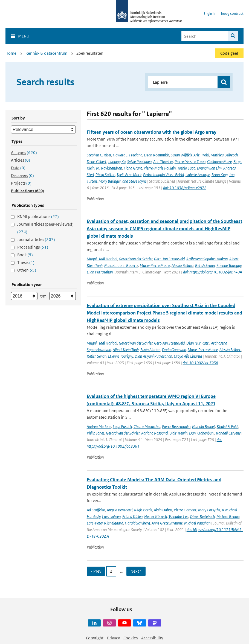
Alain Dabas (163, 510)
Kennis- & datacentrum (46, 53)
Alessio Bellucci (183, 265)
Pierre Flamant (185, 510)
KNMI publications (38, 216)
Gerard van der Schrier (136, 259)
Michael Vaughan (198, 523)
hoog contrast (232, 14)
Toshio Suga (186, 168)
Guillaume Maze (219, 161)
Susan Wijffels (181, 155)
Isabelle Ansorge (198, 175)
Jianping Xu (117, 161)
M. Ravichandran (109, 168)
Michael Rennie (228, 516)
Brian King (220, 175)
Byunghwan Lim (209, 168)
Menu (24, 36)
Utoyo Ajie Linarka (188, 356)
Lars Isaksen (111, 516)
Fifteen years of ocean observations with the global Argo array (152, 132)
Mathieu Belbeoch (224, 155)
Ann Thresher (163, 161)
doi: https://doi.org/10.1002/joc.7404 (212, 272)
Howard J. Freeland (128, 155)
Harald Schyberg (137, 523)
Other (27, 270)
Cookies (131, 638)
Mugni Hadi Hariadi (102, 259)
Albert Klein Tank (126, 350)
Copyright (95, 638)
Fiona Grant (133, 168)
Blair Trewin (178, 433)
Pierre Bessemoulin (176, 426)
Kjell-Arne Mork (129, 175)
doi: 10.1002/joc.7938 (200, 363)
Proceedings (33, 247)
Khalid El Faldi (228, 426)
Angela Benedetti (120, 510)
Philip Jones (95, 433)
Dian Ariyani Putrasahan (153, 356)
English (209, 14)
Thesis (26, 262)
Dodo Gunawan (174, 350)
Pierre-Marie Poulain (160, 168)
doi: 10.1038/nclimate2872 (185, 188)
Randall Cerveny (228, 433)
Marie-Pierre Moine (155, 265)
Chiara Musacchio (147, 426)
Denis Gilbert (97, 161)
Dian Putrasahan (100, 272)
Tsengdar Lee (178, 516)
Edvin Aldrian (150, 350)
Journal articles (36, 239)
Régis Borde (143, 510)
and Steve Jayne (134, 181)
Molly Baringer (110, 181)
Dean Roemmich (157, 155)
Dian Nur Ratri (198, 343)
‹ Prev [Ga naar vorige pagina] (96, 571)
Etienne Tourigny (229, 265)
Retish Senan (205, 265)
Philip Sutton (105, 175)
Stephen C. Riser (99, 155)
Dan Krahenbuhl (202, 433)
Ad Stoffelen (96, 510)
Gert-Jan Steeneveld (169, 259)
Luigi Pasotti (122, 426)
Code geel (229, 53)
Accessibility (152, 638)
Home (11, 53)
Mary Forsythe (209, 510)
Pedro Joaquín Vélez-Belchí (163, 175)
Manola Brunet (204, 426)
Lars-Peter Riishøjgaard (105, 523)
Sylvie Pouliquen (139, 161)
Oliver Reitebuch (202, 516)
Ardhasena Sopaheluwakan (207, 259)
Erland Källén (132, 516)
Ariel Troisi (201, 155)
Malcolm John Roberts (121, 265)
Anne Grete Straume (167, 523)
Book (25, 255)
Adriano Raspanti (154, 433)
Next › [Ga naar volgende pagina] (136, 571)
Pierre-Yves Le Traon (190, 161)
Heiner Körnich (156, 516)
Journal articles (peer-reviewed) (45, 228)
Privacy (113, 638)
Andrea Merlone (99, 426)
